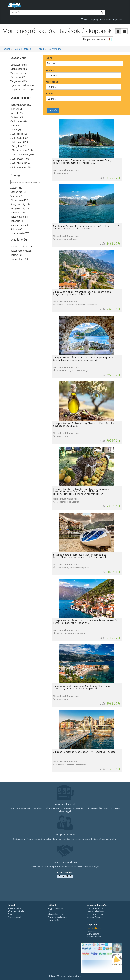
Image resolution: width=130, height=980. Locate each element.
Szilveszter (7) (17, 125)
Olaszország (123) (19, 200)
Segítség (94, 20)
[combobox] (84, 63)
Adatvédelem (20, 911)
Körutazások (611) (19, 65)
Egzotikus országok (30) (22, 85)
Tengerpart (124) (19, 81)
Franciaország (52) (20, 233)
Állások (19, 908)
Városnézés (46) (18, 73)
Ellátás (49, 94)
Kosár (84, 20)
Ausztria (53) (17, 188)
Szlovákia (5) (17, 196)
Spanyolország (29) (20, 204)
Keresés (53, 110)
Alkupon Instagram (95, 914)
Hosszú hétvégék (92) (21, 105)
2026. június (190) (19, 142)
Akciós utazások (15, 917)
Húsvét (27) (16, 109)
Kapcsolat (91, 931)
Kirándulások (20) (19, 69)
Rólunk (11, 908)
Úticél (49, 58)
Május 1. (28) (16, 113)
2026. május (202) (19, 138)
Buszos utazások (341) (21, 247)
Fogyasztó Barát (54, 920)
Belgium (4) (16, 229)
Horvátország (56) (19, 217)
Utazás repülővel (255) (22, 251)
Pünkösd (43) (17, 117)
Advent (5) (16, 130)
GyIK (50, 911)
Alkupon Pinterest (95, 917)
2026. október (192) (20, 159)
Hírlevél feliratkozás (96, 911)
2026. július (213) (19, 146)
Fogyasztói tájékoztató (57, 917)
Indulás (50, 70)
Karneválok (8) (18, 77)
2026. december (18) (20, 167)
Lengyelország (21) (20, 208)
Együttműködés (94, 928)
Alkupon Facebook (95, 908)
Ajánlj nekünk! (93, 934)
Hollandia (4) (17, 221)
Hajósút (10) (16, 255)
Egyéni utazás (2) (19, 259)
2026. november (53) (21, 163)
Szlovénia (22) (17, 213)
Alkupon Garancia (55, 914)
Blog (10, 914)
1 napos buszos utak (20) (23, 90)
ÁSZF (10, 911)
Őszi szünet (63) (18, 121)
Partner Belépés (94, 937)
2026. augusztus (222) (21, 150)
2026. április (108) (19, 134)
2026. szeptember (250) (22, 154)
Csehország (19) (18, 192)
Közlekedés (52, 82)
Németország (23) (19, 225)
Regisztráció (118, 20)
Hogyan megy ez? (55, 908)
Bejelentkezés (105, 20)
